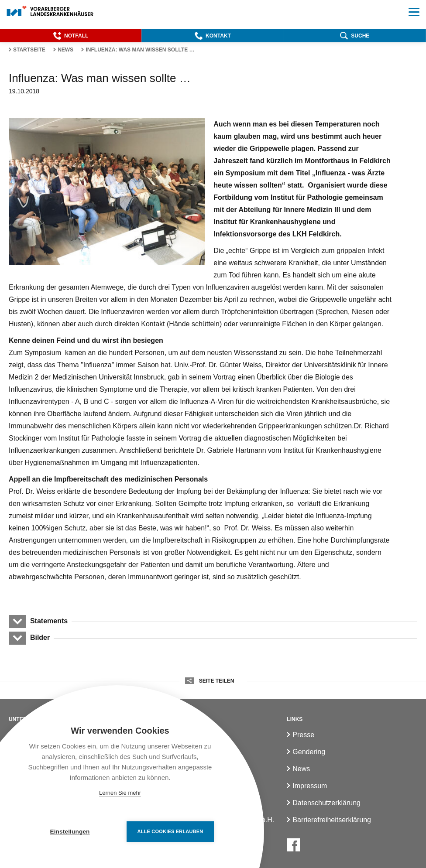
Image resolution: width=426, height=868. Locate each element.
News (65, 50)
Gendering (309, 752)
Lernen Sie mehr (120, 793)
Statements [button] (49, 621)
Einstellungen (70, 832)
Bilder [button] (40, 637)
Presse (303, 735)
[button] (71, 36)
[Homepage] (50, 12)
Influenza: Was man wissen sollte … (140, 50)
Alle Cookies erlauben (170, 831)
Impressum (310, 786)
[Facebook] (293, 845)
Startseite (29, 50)
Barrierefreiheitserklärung (332, 820)
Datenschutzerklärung (326, 803)
